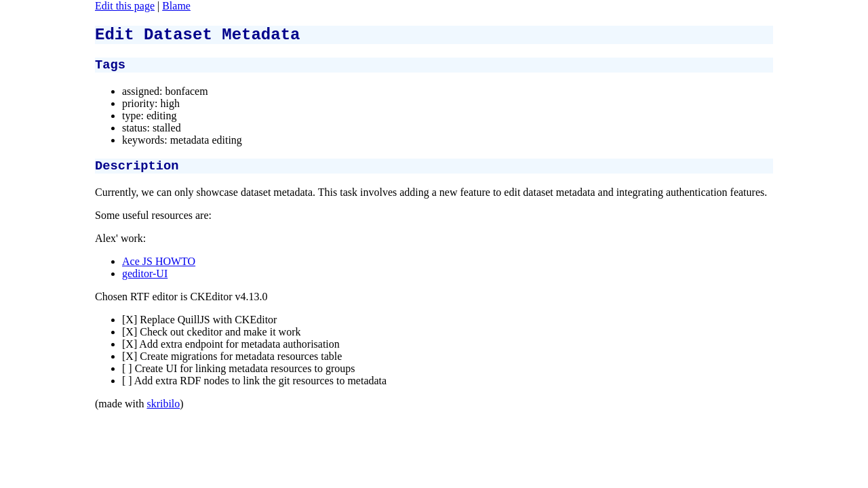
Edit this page (125, 6)
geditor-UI (145, 282)
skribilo (163, 412)
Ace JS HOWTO (159, 269)
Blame (176, 6)
